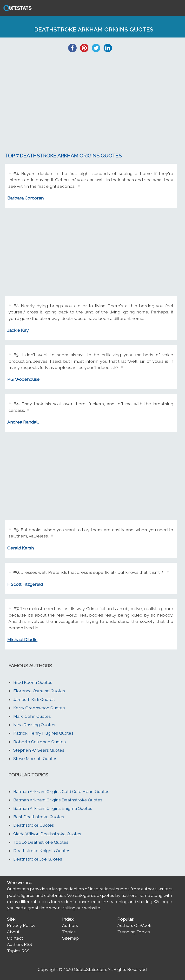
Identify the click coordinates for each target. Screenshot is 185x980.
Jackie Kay (18, 330)
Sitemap (71, 938)
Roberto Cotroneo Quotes (40, 742)
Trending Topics (134, 932)
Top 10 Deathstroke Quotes (41, 842)
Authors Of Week (134, 925)
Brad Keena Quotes (33, 682)
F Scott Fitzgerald (25, 584)
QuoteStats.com (90, 969)
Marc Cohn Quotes (32, 716)
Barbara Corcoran (25, 198)
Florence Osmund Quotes (39, 691)
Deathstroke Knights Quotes (42, 851)
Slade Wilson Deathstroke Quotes (47, 834)
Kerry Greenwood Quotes (39, 708)
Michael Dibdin (22, 640)
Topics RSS (18, 951)
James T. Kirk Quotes (34, 699)
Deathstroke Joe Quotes (38, 859)
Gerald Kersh (20, 548)
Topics (69, 932)
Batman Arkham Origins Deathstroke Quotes (58, 800)
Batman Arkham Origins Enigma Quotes (53, 808)
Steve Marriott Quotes (35, 758)
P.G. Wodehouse (23, 379)
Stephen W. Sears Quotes (39, 750)
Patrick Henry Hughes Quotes (43, 733)
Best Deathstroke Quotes (39, 817)
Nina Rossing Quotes (34, 725)
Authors (70, 925)
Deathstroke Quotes (34, 825)
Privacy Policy (21, 925)
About (13, 932)
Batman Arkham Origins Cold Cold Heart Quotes (61, 791)
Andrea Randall (23, 422)
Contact (15, 938)
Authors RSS (20, 944)
